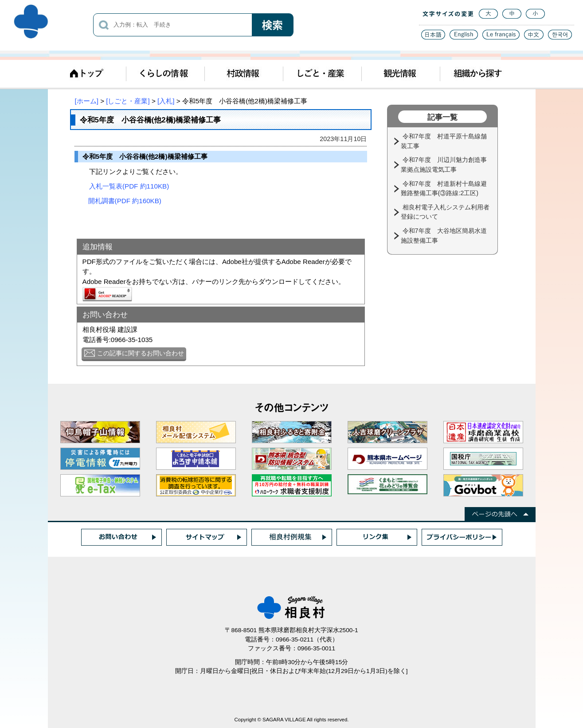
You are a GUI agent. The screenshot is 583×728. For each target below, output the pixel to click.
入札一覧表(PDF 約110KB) (129, 186)
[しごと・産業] (128, 101)
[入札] (166, 101)
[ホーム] (87, 101)
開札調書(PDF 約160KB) (125, 201)
